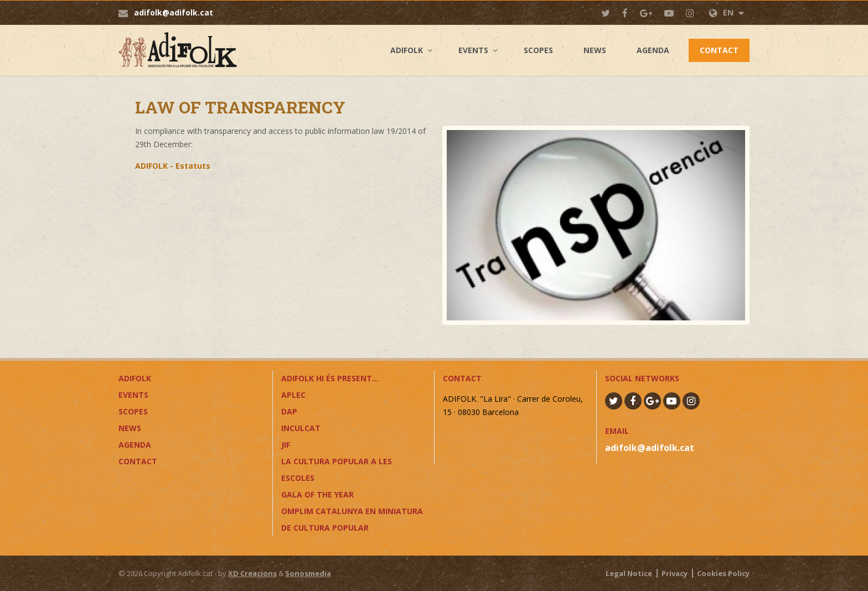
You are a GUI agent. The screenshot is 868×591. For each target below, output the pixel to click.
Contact (719, 50)
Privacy (675, 573)
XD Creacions (252, 573)
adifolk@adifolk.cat (174, 12)
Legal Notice (629, 573)
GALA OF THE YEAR (317, 494)
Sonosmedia (308, 573)
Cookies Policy (723, 573)
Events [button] (473, 50)
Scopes (538, 50)
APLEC (293, 395)
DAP (289, 411)
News (595, 50)
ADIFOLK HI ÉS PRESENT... (330, 378)
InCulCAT (301, 428)
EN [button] (727, 12)
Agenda (653, 50)
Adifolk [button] (407, 50)
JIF (286, 445)
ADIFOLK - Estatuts (173, 166)
